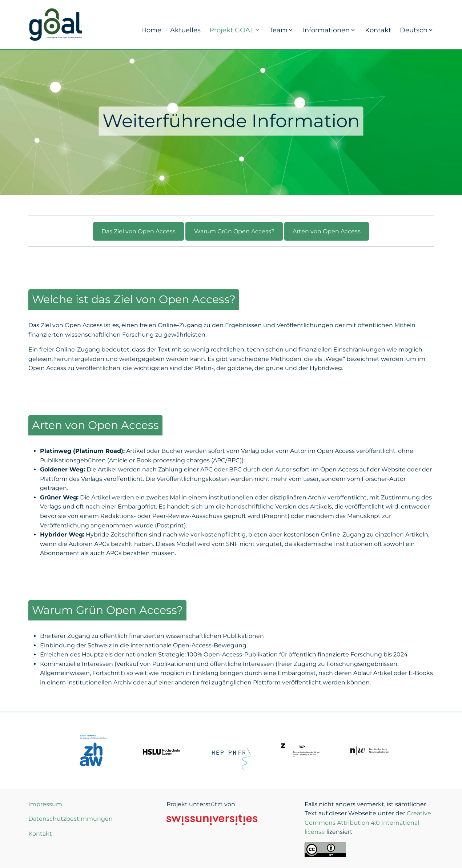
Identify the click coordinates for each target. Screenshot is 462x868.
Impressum (45, 804)
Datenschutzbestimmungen (71, 819)
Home (151, 30)
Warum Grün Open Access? (234, 231)
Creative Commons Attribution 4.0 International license (368, 823)
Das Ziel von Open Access (138, 231)
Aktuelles (185, 30)
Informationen (330, 30)
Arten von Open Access (327, 231)
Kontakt (378, 30)
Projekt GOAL (235, 30)
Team (282, 30)
